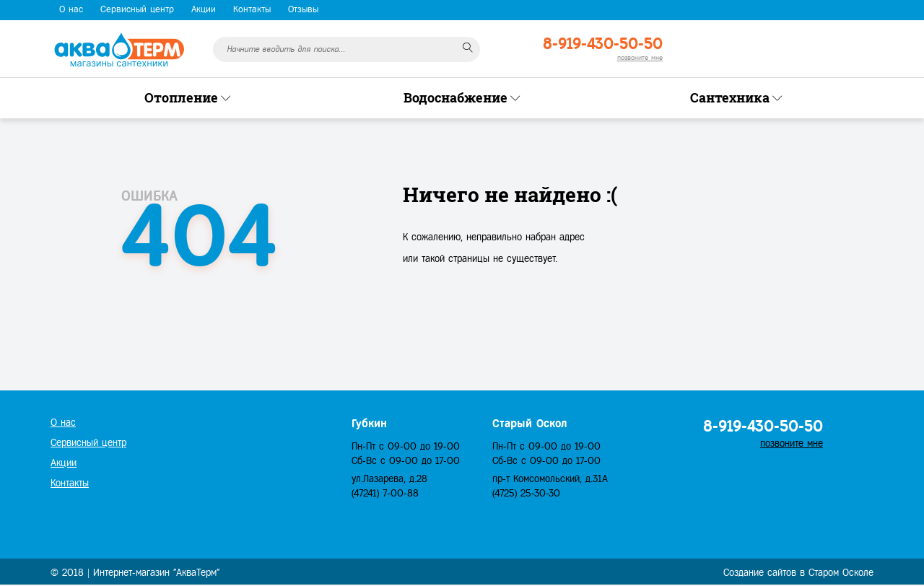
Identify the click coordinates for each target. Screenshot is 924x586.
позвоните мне (640, 57)
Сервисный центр (137, 9)
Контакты (252, 9)
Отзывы (303, 9)
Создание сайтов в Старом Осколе (798, 573)
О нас (71, 9)
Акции (204, 9)
